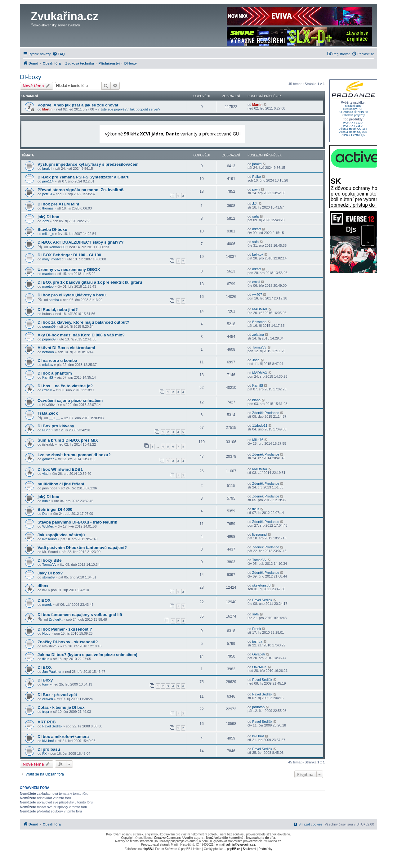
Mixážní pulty (353, 106)
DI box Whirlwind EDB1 (60, 469)
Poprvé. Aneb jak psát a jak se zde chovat (78, 105)
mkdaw (48, 365)
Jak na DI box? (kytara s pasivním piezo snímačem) (87, 655)
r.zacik (47, 390)
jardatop (258, 707)
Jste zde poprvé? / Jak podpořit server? (130, 109)
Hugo (46, 430)
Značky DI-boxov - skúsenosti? (68, 642)
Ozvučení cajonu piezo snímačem (70, 400)
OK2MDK (259, 667)
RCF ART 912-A (353, 123)
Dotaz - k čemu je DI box (61, 707)
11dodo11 (260, 425)
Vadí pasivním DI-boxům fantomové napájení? (82, 548)
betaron (48, 352)
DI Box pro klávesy (56, 426)
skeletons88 (261, 585)
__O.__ (54, 418)
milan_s (48, 234)
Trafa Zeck (48, 413)
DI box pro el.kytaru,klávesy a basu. (72, 295)
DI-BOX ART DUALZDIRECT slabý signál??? (80, 242)
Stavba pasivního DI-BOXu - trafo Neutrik (77, 522)
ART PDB (47, 722)
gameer (48, 459)
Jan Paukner (52, 672)
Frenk (256, 629)
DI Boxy (45, 680)
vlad (45, 474)
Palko (256, 177)
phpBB (147, 849)
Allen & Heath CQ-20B (353, 132)
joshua (257, 641)
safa (255, 216)
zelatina (258, 335)
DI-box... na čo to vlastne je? (65, 386)
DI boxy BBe (50, 560)
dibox (43, 586)
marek (47, 605)
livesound (49, 539)
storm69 (48, 577)
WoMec (48, 526)
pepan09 (49, 326)
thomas (48, 208)
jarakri (47, 169)
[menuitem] (59, 54)
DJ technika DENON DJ (353, 112)
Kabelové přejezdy (353, 115)
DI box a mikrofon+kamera (63, 737)
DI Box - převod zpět (57, 695)
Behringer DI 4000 (55, 509)
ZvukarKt (56, 619)
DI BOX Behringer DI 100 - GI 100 (69, 255)
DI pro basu (49, 749)
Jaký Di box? (50, 573)
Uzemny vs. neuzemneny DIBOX (69, 270)
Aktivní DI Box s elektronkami (66, 348)
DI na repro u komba (57, 360)
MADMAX (260, 309)
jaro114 (48, 181)
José (256, 360)
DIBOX (44, 600)
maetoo (48, 274)
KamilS (48, 377)
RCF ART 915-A (353, 126)
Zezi (45, 221)
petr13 (47, 194)
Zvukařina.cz (65, 16)
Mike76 (258, 440)
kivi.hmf (48, 741)
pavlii (256, 189)
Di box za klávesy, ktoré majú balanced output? (83, 322)
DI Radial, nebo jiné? (58, 310)
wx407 (257, 295)
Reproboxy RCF (353, 109)
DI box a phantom (55, 373)
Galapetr (259, 654)
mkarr (256, 229)
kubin (46, 501)
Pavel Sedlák (262, 600)
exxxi (256, 282)
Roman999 (57, 247)
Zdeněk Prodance (266, 413)
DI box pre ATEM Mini (58, 204)
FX (44, 753)
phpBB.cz (234, 849)
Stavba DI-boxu (52, 229)
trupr (46, 712)
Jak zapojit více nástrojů (61, 535)
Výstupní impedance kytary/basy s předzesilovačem (88, 164)
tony (45, 684)
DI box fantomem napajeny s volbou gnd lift (80, 615)
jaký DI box (48, 217)
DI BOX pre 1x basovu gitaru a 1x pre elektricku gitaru (90, 282)
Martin (47, 109)
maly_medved (53, 259)
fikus (256, 509)
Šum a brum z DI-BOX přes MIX (68, 440)
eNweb (47, 699)
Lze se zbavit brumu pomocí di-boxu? (74, 455)
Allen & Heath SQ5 (353, 135)
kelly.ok (258, 254)
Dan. (46, 514)
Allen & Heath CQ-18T (353, 129)
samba (54, 300)
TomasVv (259, 347)
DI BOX (45, 667)
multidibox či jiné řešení (61, 484)
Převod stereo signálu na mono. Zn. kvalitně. (81, 190)
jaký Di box (48, 497)
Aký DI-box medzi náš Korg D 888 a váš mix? (81, 335)
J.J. (255, 204)
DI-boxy (31, 77)
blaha (256, 400)
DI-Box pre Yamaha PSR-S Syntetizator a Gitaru (84, 177)
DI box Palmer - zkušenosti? (65, 629)
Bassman (259, 322)
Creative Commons (167, 838)
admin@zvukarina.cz (241, 845)
